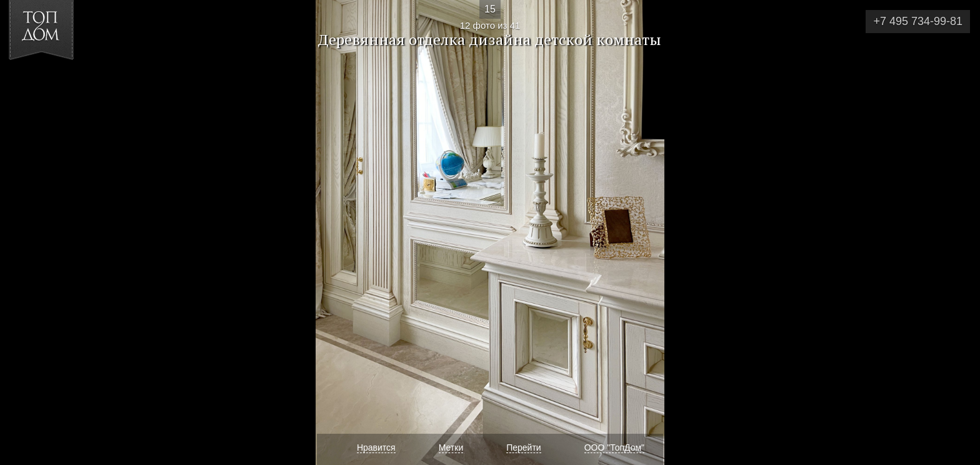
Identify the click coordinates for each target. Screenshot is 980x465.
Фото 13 (956, 232)
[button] (55, 82)
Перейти (523, 447)
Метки (451, 447)
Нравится (376, 447)
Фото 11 (24, 232)
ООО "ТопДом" (614, 447)
